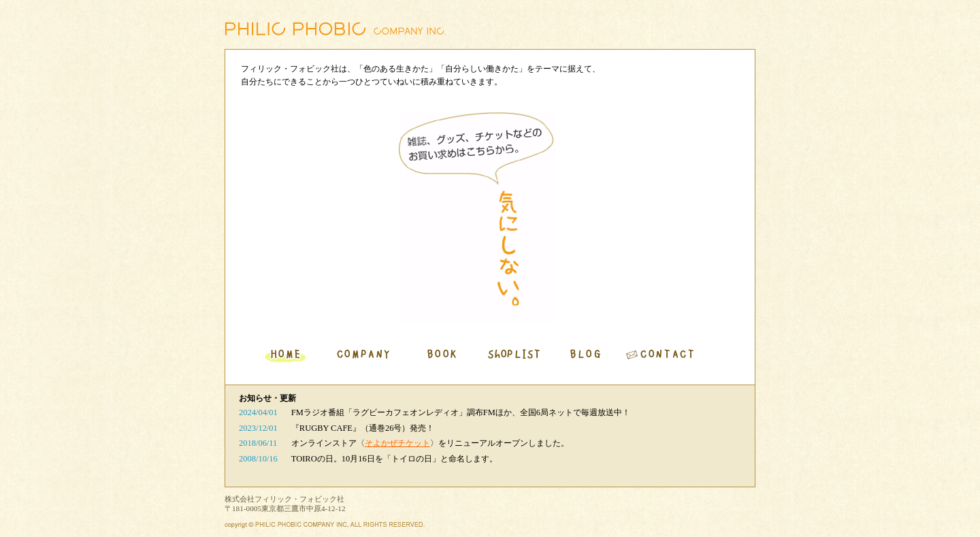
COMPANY (364, 356)
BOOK (442, 356)
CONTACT (663, 356)
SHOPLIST (514, 356)
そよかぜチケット (397, 443)
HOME (286, 356)
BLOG (586, 356)
